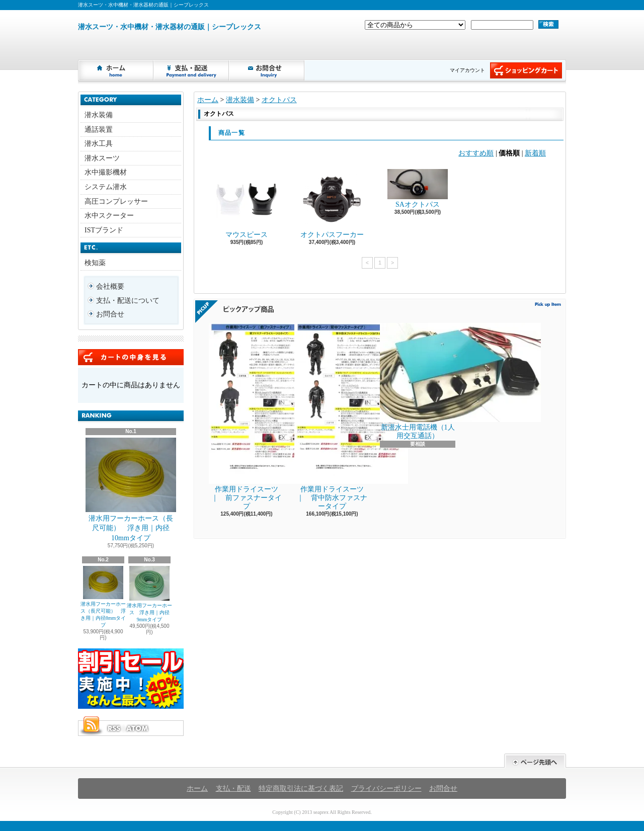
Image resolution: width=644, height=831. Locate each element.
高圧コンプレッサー (116, 201)
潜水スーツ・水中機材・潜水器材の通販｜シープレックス (170, 27)
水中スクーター (109, 216)
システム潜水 (106, 187)
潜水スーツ (102, 158)
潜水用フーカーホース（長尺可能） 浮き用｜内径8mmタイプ (103, 597)
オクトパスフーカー (332, 204)
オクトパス (279, 100)
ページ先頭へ (535, 761)
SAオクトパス (418, 189)
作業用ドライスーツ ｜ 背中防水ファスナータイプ (333, 417)
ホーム (116, 70)
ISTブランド (104, 230)
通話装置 (99, 130)
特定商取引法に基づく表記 (301, 788)
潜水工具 (99, 144)
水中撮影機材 (106, 172)
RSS (114, 728)
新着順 (535, 153)
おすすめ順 (476, 153)
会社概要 (110, 286)
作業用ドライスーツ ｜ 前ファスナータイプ (247, 417)
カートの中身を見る (131, 357)
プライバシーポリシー (386, 788)
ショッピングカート (526, 70)
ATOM (138, 728)
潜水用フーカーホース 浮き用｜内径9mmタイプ (149, 594)
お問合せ (267, 70)
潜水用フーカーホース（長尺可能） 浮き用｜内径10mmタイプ (131, 490)
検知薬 (95, 263)
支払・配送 (233, 788)
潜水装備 (99, 115)
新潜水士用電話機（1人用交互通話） (418, 381)
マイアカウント (467, 70)
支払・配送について (192, 70)
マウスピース (247, 204)
